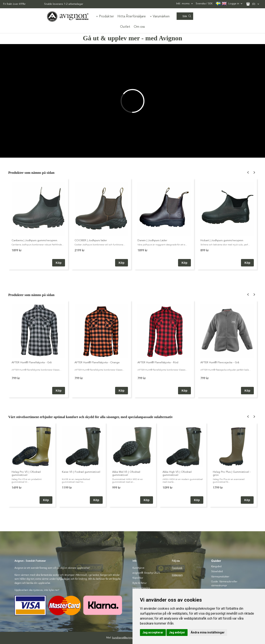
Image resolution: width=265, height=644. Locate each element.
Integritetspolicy (141, 588)
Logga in (234, 4)
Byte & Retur (140, 583)
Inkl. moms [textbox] (183, 4)
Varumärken (161, 17)
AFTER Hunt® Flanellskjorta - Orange (97, 363)
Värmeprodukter (220, 577)
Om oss (139, 27)
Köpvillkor (138, 578)
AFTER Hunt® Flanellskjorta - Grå (32, 363)
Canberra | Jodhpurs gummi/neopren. (35, 240)
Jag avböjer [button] (177, 632)
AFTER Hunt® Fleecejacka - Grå (220, 363)
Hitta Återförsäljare (132, 17)
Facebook (177, 568)
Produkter (106, 17)
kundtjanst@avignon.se (125, 638)
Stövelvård (217, 572)
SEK (204, 4)
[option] (38, 224)
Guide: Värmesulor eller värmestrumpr (224, 584)
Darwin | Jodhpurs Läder (152, 240)
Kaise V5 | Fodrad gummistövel (81, 472)
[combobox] (185, 4)
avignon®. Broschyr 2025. (147, 573)
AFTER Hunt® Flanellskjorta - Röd (158, 363)
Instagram (177, 575)
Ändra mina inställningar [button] (208, 632)
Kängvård (216, 567)
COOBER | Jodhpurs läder (91, 240)
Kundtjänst (138, 568)
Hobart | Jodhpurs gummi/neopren (222, 240)
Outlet (125, 27)
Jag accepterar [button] (153, 632)
